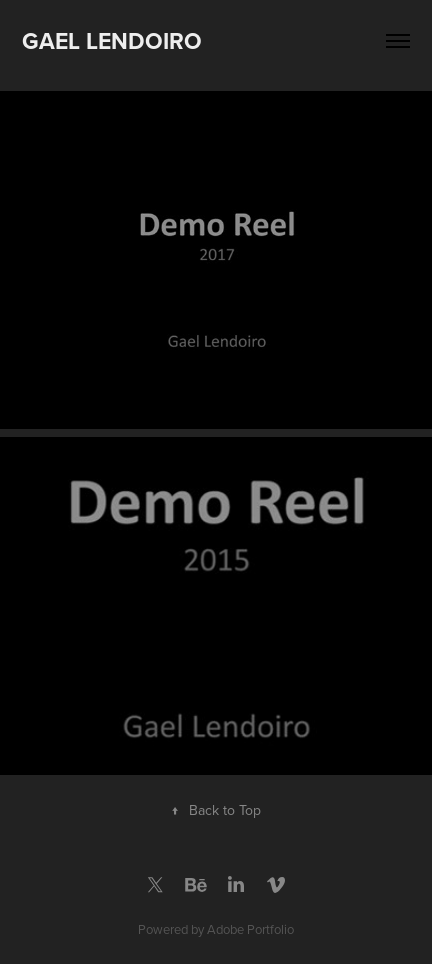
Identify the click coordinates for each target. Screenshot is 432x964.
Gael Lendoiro (112, 40)
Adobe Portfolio (250, 929)
